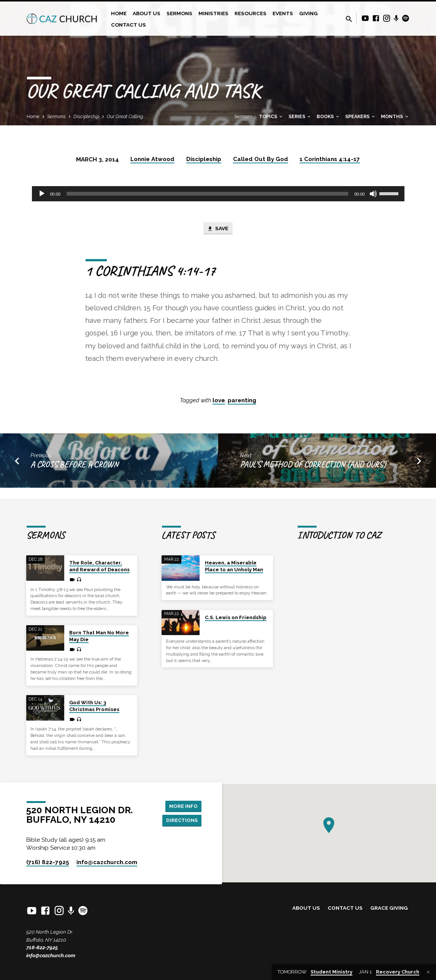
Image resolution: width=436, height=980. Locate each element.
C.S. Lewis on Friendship (236, 608)
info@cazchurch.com (51, 955)
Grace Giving (389, 908)
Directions (181, 816)
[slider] (207, 194)
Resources (251, 13)
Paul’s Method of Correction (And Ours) (313, 465)
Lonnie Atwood (152, 159)
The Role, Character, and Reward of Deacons (99, 557)
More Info (182, 801)
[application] (218, 194)
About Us (147, 13)
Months (395, 116)
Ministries (213, 13)
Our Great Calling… (126, 116)
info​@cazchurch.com (107, 862)
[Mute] (373, 194)
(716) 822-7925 (48, 862)
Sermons (179, 13)
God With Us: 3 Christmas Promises (94, 696)
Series (300, 116)
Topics (271, 116)
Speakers (361, 116)
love (219, 401)
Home (119, 13)
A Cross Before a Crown (74, 465)
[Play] (42, 194)
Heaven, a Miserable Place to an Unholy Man (234, 557)
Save (218, 229)
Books (328, 116)
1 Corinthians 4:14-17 (330, 159)
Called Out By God (261, 159)
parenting (242, 401)
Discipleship (86, 116)
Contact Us (128, 25)
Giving (308, 13)
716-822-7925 (42, 947)
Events (283, 13)
